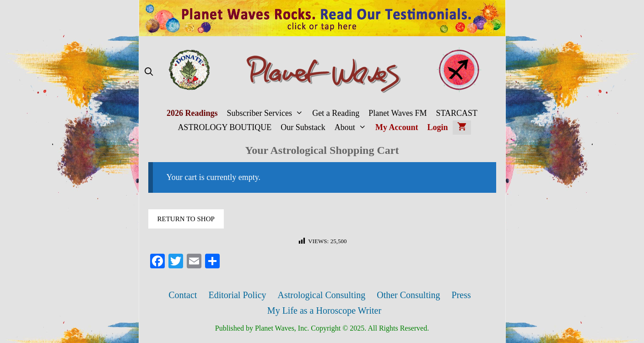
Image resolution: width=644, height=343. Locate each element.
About (353, 128)
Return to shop (186, 219)
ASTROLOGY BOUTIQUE (225, 127)
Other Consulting (408, 295)
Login (438, 127)
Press (461, 295)
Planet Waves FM (398, 113)
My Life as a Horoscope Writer (324, 310)
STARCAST (457, 113)
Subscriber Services (267, 113)
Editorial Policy (237, 295)
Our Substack (303, 127)
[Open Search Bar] (149, 72)
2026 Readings (192, 113)
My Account (397, 127)
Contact (183, 295)
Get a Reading (336, 113)
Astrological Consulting (322, 295)
